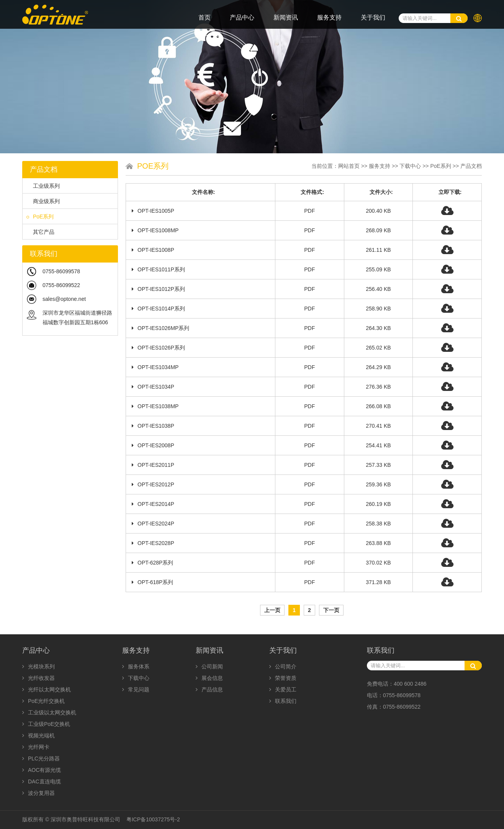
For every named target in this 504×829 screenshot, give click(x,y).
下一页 (331, 610)
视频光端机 (38, 735)
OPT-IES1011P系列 (158, 269)
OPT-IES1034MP (155, 367)
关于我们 (373, 17)
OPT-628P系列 (152, 563)
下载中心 (410, 166)
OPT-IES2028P (153, 543)
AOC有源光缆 (42, 770)
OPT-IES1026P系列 (158, 348)
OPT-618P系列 (152, 582)
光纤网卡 (36, 747)
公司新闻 (209, 666)
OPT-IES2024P (153, 524)
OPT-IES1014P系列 (158, 309)
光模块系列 (38, 666)
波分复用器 (38, 793)
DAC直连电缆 (42, 781)
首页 (205, 17)
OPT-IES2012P (153, 484)
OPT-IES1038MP (155, 406)
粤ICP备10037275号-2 (153, 819)
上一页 (272, 610)
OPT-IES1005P (153, 211)
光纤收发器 (38, 678)
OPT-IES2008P (153, 445)
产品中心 (242, 17)
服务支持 (329, 17)
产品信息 (209, 689)
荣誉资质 (283, 678)
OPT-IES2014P (153, 504)
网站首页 (349, 166)
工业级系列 (43, 186)
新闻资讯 (286, 17)
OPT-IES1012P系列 (158, 289)
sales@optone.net (64, 299)
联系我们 (283, 701)
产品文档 (471, 166)
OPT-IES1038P (153, 426)
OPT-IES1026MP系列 (160, 328)
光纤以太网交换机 (47, 689)
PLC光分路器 (41, 758)
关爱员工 (283, 689)
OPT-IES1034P (153, 387)
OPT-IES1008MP (155, 230)
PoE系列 (40, 217)
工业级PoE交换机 (46, 724)
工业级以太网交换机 (49, 712)
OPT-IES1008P (153, 250)
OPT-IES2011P (153, 465)
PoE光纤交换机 (43, 701)
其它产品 (40, 232)
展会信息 (209, 678)
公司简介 (283, 666)
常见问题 (136, 689)
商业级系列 (43, 201)
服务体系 (136, 666)
